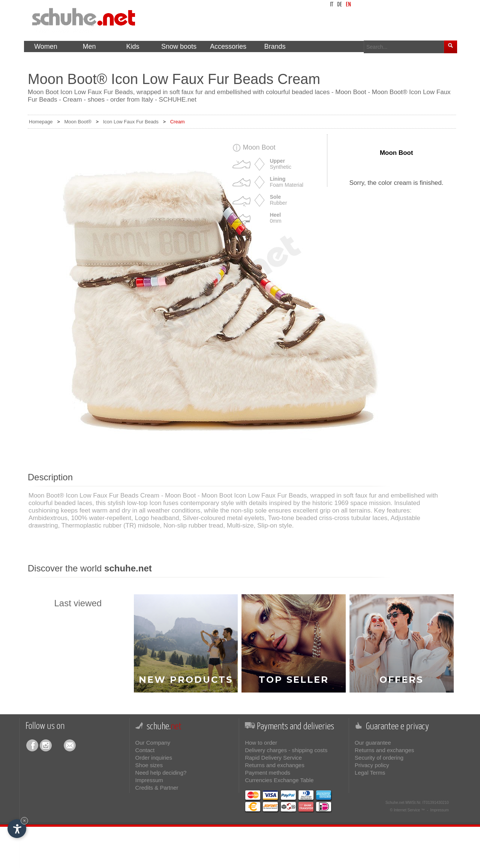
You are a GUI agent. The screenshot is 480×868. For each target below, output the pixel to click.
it (332, 5)
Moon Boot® (78, 122)
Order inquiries (154, 758)
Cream (178, 122)
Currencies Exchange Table (279, 780)
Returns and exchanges (274, 765)
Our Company (153, 743)
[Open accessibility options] (17, 829)
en (348, 5)
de (340, 5)
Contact (145, 750)
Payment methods (268, 773)
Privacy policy (372, 765)
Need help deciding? (161, 773)
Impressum (149, 780)
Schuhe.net (395, 803)
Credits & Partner (157, 788)
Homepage (41, 122)
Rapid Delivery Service (273, 758)
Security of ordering (379, 758)
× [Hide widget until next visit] (24, 821)
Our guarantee (373, 743)
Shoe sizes (149, 765)
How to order (261, 743)
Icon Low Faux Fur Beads (131, 122)
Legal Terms (370, 773)
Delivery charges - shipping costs (286, 750)
